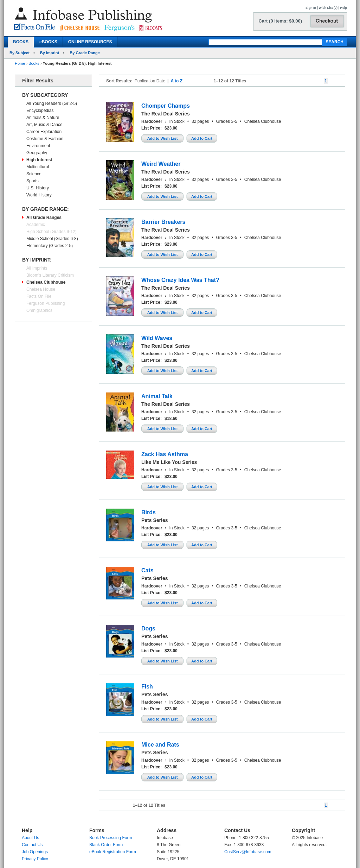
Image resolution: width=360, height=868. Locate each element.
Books (34, 63)
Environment (38, 146)
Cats (147, 570)
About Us (30, 838)
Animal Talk (157, 396)
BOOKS (21, 42)
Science (34, 174)
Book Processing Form (111, 838)
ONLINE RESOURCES (90, 42)
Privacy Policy (35, 859)
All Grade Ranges (44, 218)
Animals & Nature (43, 118)
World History (39, 195)
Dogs (148, 628)
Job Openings (35, 852)
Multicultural (38, 167)
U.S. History (38, 188)
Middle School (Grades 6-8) (52, 239)
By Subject (20, 53)
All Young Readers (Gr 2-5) (52, 103)
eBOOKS (48, 42)
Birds (149, 512)
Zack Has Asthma (165, 454)
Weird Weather (161, 164)
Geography (37, 153)
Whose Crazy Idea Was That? (180, 280)
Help (343, 8)
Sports (33, 181)
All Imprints (37, 268)
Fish (147, 687)
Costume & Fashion (45, 139)
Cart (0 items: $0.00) (280, 21)
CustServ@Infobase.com (248, 852)
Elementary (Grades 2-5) (50, 246)
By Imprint (50, 53)
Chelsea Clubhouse (46, 282)
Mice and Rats (160, 745)
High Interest (39, 160)
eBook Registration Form (113, 852)
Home (20, 63)
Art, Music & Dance (44, 125)
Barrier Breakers (163, 222)
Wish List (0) (328, 8)
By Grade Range (85, 53)
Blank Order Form (106, 845)
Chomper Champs (166, 106)
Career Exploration (44, 132)
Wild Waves (157, 338)
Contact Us (32, 845)
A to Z (176, 81)
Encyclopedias (40, 111)
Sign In (311, 8)
